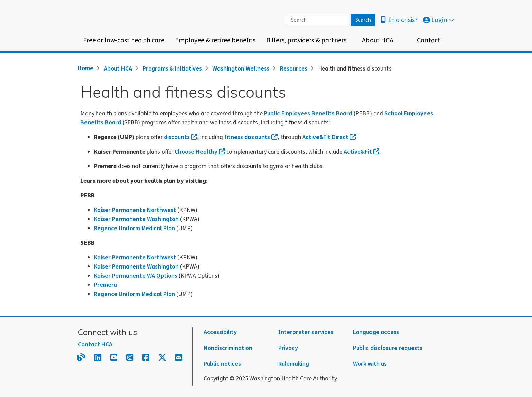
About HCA (378, 40)
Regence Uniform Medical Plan (135, 228)
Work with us (370, 364)
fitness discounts (251, 137)
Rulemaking (294, 364)
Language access (376, 332)
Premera (106, 285)
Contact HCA (95, 345)
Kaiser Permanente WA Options (136, 276)
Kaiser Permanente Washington (136, 219)
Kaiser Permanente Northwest (135, 210)
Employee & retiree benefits (215, 40)
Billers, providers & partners (306, 40)
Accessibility (220, 332)
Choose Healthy (200, 152)
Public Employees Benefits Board (308, 113)
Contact (429, 40)
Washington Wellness (241, 69)
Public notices (222, 364)
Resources (294, 69)
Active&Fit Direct (329, 137)
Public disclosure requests (388, 348)
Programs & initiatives (172, 69)
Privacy (288, 348)
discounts (180, 137)
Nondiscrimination (228, 348)
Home (85, 68)
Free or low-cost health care (124, 40)
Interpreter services (306, 332)
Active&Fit (362, 152)
